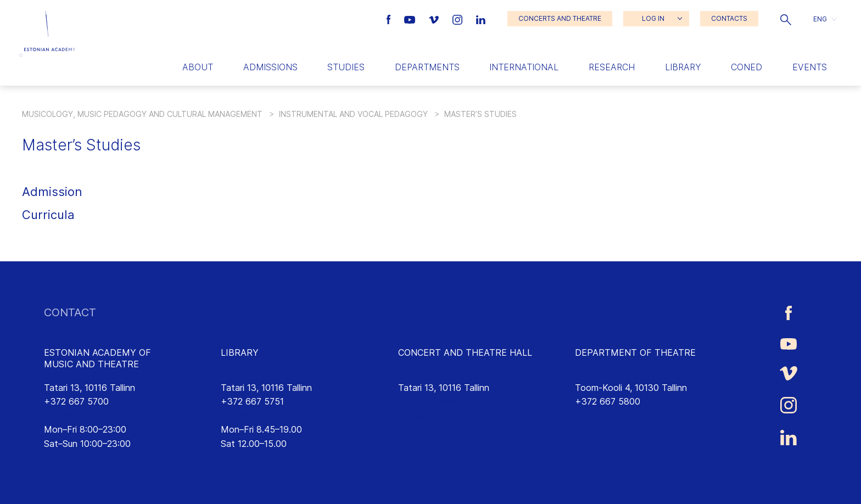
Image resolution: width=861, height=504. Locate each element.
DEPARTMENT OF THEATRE (635, 352)
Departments (427, 67)
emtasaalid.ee (426, 416)
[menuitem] (825, 19)
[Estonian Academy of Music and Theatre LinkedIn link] (481, 19)
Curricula (48, 215)
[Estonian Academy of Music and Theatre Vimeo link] (435, 19)
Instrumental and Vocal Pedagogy (353, 114)
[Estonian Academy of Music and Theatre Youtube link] (411, 19)
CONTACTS (729, 18)
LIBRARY (240, 352)
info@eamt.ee (72, 416)
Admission (52, 192)
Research (612, 67)
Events (810, 67)
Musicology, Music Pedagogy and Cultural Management (142, 114)
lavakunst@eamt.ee (615, 416)
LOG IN (653, 18)
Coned (747, 67)
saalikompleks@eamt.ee (446, 401)
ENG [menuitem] (820, 18)
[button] (786, 19)
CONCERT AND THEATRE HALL (465, 352)
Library (683, 67)
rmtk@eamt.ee (250, 416)
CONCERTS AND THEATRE (560, 18)
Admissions (270, 67)
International (524, 67)
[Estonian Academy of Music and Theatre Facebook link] (390, 19)
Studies (346, 67)
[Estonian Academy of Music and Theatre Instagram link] (459, 19)
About (198, 67)
